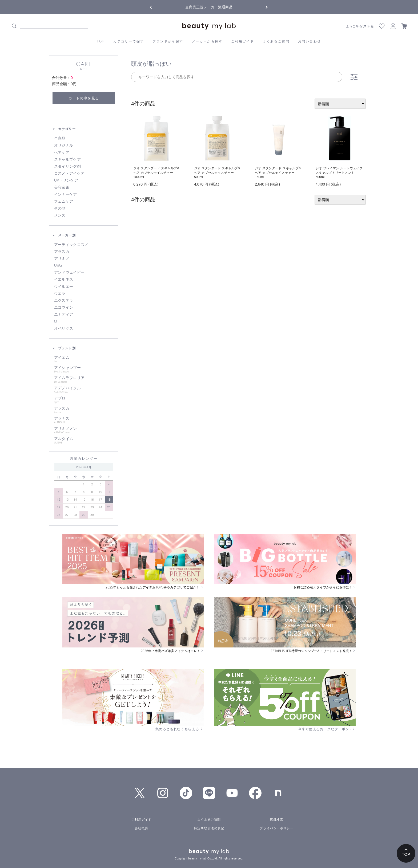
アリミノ (62, 258)
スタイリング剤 (67, 166)
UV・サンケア (66, 180)
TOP (101, 41)
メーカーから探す (207, 41)
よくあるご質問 (276, 41)
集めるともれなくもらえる (180, 729)
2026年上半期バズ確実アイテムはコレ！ (172, 651)
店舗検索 (276, 820)
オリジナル (64, 145)
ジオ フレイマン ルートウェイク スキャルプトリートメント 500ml (339, 173)
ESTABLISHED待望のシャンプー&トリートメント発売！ (313, 651)
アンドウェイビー (69, 272)
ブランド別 (64, 348)
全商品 (60, 138)
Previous (156, 7)
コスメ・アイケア (69, 173)
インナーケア (66, 194)
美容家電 (62, 187)
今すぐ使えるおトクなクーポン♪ (327, 729)
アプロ (84, 400)
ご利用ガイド (243, 41)
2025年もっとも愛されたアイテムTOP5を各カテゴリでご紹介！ (155, 587)
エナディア (64, 314)
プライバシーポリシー (276, 828)
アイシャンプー (84, 369)
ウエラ (60, 293)
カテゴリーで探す (129, 41)
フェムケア (64, 201)
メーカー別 (64, 235)
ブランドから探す (168, 41)
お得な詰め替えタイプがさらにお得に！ (325, 587)
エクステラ (64, 300)
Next (262, 7)
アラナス (84, 420)
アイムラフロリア (84, 379)
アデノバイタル (84, 390)
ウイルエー (64, 286)
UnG (58, 265)
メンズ (60, 215)
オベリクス (64, 328)
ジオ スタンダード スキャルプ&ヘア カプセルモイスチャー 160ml (278, 173)
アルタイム (84, 440)
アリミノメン (84, 430)
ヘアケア (62, 152)
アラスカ (62, 252)
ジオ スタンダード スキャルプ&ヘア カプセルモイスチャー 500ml (217, 173)
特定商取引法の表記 (209, 828)
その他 (60, 208)
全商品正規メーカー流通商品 (209, 7)
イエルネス (64, 279)
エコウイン (64, 307)
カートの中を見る (84, 98)
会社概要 (141, 828)
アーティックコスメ (71, 245)
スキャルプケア (67, 159)
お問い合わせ (310, 41)
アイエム (84, 359)
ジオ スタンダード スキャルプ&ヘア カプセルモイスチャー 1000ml (156, 173)
